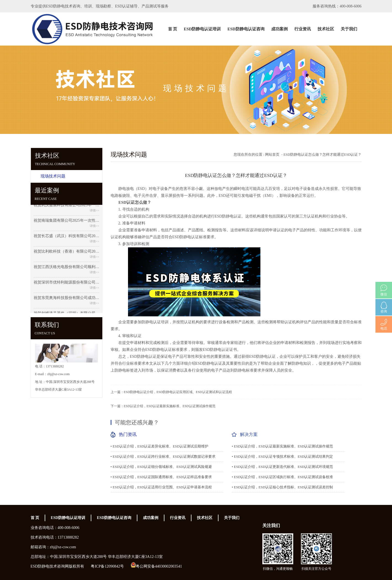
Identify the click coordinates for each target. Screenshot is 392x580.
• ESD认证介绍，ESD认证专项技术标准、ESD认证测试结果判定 (282, 456)
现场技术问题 (53, 176)
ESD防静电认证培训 (202, 29)
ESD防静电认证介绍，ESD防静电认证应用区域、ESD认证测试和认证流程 (178, 392)
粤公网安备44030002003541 (159, 566)
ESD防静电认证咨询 (246, 29)
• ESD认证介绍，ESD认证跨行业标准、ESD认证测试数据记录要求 (163, 456)
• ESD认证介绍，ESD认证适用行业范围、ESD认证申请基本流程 (161, 487)
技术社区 (326, 29)
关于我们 (349, 29)
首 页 (173, 29)
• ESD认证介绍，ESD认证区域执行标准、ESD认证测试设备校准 (282, 477)
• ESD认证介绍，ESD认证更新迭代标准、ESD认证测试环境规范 (282, 467)
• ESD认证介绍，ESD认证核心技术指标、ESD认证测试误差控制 (282, 487)
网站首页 (272, 154)
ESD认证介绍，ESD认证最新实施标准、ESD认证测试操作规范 (170, 406)
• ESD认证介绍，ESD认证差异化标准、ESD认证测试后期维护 (159, 446)
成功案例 (279, 29)
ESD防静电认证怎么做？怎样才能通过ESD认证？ (322, 154)
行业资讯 (303, 29)
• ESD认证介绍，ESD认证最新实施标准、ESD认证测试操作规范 (282, 446)
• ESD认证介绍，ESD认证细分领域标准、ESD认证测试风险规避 (161, 467)
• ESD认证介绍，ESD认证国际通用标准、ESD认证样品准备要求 (161, 477)
